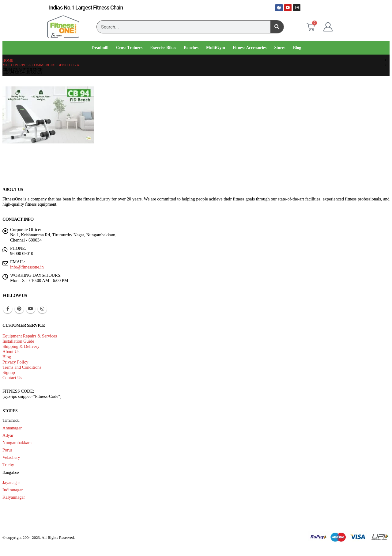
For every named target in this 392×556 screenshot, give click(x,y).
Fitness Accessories (250, 48)
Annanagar (12, 428)
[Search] (277, 27)
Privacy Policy (15, 362)
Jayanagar (11, 482)
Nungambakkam (17, 443)
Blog (297, 48)
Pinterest (19, 309)
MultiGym (216, 48)
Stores (280, 48)
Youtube (31, 309)
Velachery (11, 457)
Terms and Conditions (22, 367)
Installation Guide (18, 341)
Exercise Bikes (163, 48)
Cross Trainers (129, 48)
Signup (9, 372)
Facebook (8, 309)
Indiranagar (13, 490)
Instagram (42, 309)
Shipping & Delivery (21, 346)
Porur (7, 450)
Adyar (8, 435)
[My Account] (328, 27)
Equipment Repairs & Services (30, 336)
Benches (191, 48)
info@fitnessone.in (27, 267)
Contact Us (12, 378)
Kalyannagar (14, 497)
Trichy (8, 465)
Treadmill (100, 48)
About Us (11, 352)
